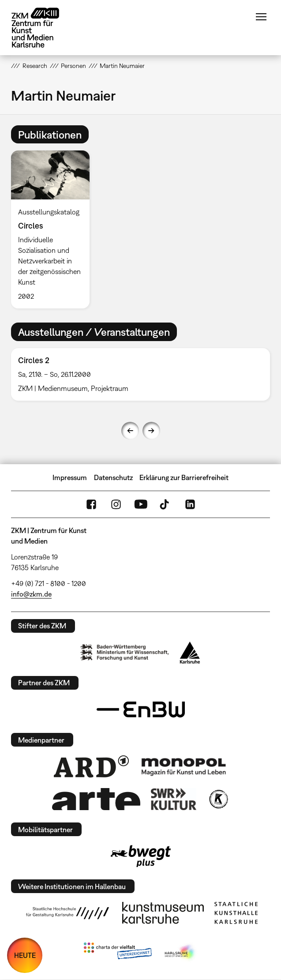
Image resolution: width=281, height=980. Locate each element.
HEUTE (25, 955)
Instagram (116, 504)
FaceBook (91, 504)
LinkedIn (190, 504)
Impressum (70, 477)
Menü (261, 17)
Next (151, 431)
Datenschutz (113, 477)
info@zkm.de (31, 594)
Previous (130, 431)
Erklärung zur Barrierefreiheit (184, 477)
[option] (54, 229)
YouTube (141, 504)
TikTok (165, 504)
